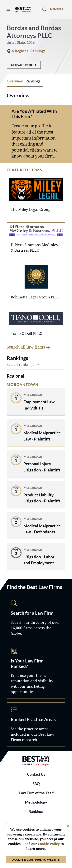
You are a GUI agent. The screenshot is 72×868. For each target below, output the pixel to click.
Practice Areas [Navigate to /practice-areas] (36, 724)
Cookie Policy (49, 844)
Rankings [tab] (33, 81)
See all (23, 364)
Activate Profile (24, 65)
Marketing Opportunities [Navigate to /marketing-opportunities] (36, 671)
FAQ (36, 784)
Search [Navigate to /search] (36, 618)
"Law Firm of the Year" (36, 793)
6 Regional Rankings (29, 51)
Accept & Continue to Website (36, 860)
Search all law (28, 347)
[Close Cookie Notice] (65, 826)
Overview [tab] (15, 81)
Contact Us (36, 774)
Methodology (36, 802)
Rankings (36, 811)
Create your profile (30, 126)
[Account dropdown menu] (57, 9)
